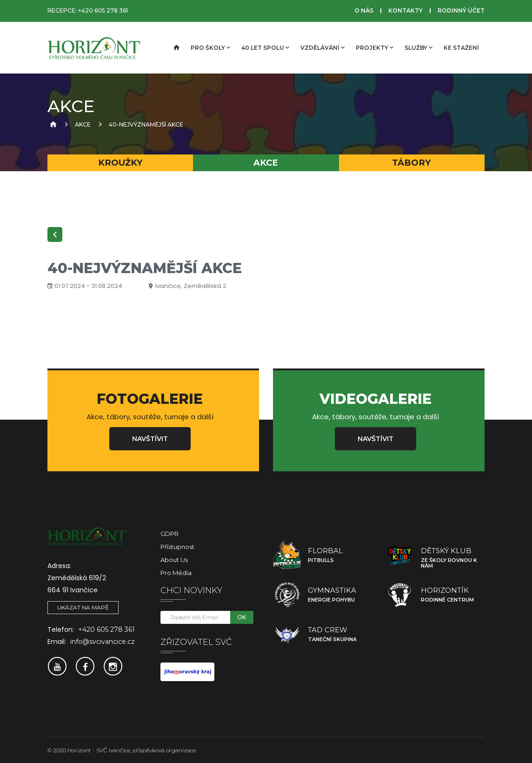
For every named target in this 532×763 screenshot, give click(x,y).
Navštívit (150, 439)
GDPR (170, 534)
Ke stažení (461, 48)
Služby (419, 47)
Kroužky (120, 163)
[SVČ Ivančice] (94, 48)
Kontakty (406, 10)
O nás (364, 10)
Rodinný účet (461, 10)
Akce (83, 124)
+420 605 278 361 (103, 10)
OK (242, 617)
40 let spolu (265, 47)
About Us (174, 560)
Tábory (412, 163)
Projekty (375, 47)
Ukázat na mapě (83, 607)
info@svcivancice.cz (103, 642)
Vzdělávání (323, 47)
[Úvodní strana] (176, 48)
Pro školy (210, 47)
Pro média (176, 573)
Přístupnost (177, 547)
